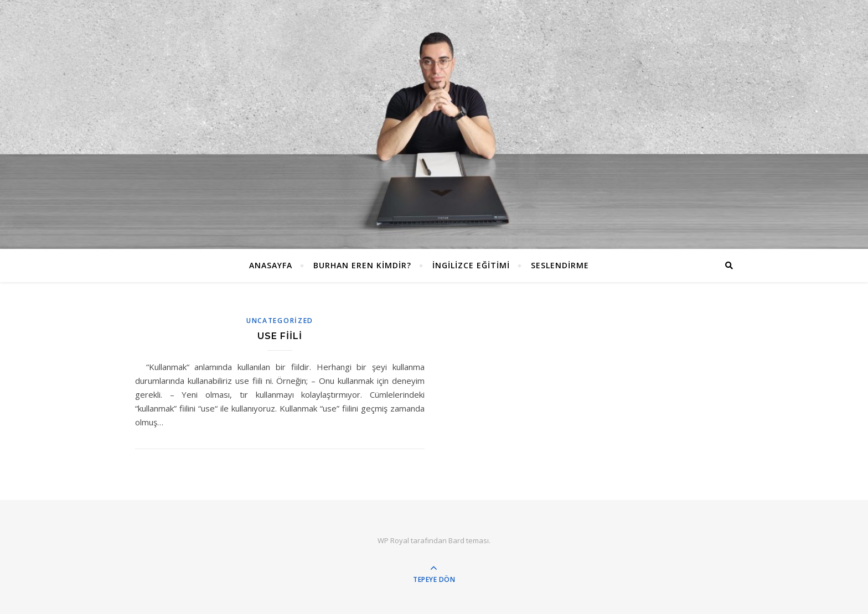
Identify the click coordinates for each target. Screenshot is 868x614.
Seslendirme (560, 265)
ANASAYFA (271, 265)
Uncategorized (280, 321)
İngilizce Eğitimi (471, 265)
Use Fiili (280, 336)
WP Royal (393, 540)
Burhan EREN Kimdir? (362, 265)
